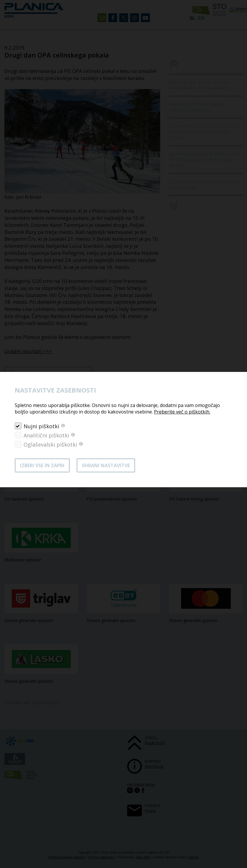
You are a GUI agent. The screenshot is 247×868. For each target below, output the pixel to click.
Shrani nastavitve (106, 465)
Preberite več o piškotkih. (182, 412)
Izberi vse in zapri (42, 465)
